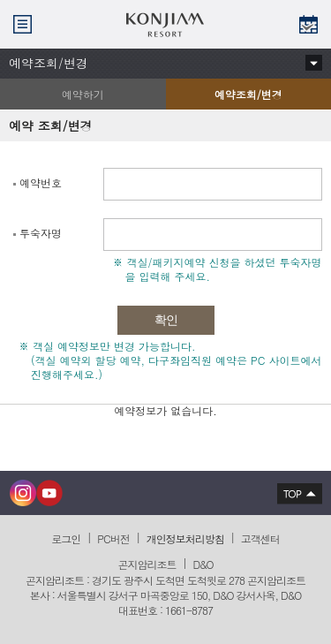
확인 (166, 320)
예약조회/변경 (224, 98)
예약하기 (83, 94)
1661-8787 (189, 610)
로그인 (66, 538)
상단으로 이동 (295, 493)
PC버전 (113, 538)
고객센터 (260, 538)
